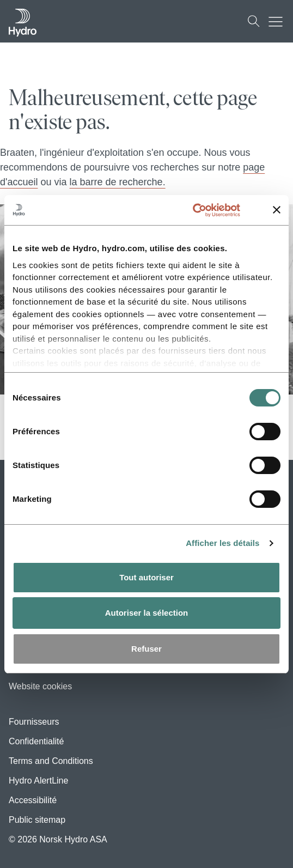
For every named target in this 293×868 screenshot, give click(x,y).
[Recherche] (254, 21)
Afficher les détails (222, 543)
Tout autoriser (146, 577)
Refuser (146, 649)
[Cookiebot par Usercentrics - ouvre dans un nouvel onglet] (205, 210)
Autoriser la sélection (147, 613)
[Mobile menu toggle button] (278, 21)
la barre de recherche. (118, 182)
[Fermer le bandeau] (277, 210)
